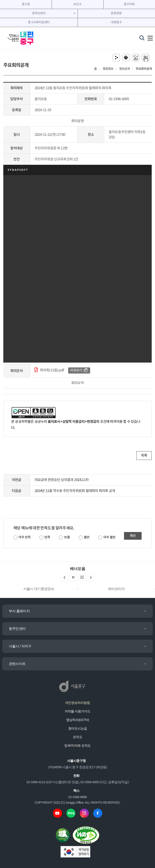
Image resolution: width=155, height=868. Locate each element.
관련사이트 (17, 664)
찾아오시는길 (77, 728)
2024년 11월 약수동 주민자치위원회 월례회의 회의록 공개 (75, 491)
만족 (47, 537)
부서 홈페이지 (19, 611)
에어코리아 (116, 589)
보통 (67, 537)
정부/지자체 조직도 (77, 745)
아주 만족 (25, 537)
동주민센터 (17, 629)
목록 (144, 456)
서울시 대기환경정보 (39, 589)
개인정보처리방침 (78, 703)
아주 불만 (109, 537)
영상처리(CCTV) (77, 720)
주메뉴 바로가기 (77, 0)
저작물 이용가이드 (77, 711)
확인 (133, 536)
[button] (91, 577)
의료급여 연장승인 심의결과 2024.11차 (62, 480)
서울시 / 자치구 (20, 646)
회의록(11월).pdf (52, 370)
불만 (87, 537)
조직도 (77, 737)
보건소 (77, 4)
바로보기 (76, 370)
